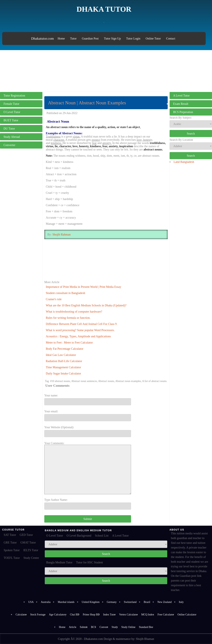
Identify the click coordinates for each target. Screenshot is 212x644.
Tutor (73, 38)
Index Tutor (109, 615)
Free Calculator (166, 615)
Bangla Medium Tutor (59, 562)
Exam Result (181, 104)
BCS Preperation (183, 112)
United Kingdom (91, 602)
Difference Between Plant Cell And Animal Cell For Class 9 (81, 324)
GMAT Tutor (28, 542)
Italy (181, 602)
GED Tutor (26, 535)
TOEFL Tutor (12, 558)
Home (61, 38)
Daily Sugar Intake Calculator (63, 373)
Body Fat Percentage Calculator (65, 349)
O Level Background (79, 536)
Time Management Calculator (63, 367)
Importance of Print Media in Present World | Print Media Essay (83, 287)
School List (102, 536)
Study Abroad (12, 137)
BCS (93, 627)
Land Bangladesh (184, 162)
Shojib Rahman (61, 234)
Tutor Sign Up (112, 38)
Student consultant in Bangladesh (65, 293)
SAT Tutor (10, 535)
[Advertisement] (106, 71)
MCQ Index (148, 615)
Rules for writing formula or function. (68, 318)
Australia (46, 602)
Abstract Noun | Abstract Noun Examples (87, 103)
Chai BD (75, 615)
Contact (171, 38)
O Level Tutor (12, 112)
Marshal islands (66, 602)
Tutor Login (133, 38)
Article (73, 627)
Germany (112, 602)
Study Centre (31, 558)
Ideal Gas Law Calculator (61, 355)
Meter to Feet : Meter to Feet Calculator (69, 342)
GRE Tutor (10, 542)
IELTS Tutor (31, 550)
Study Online (128, 627)
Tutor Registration (14, 95)
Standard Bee (146, 627)
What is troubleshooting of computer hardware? (74, 312)
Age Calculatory (58, 615)
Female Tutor (11, 104)
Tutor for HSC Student (90, 562)
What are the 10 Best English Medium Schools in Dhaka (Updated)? (86, 305)
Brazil (147, 602)
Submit (84, 627)
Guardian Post (90, 38)
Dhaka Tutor (104, 9)
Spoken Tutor (12, 550)
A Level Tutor (181, 95)
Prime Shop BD (91, 615)
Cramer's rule (54, 299)
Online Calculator (187, 615)
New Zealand (164, 602)
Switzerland (130, 602)
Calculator (21, 615)
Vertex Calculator (128, 615)
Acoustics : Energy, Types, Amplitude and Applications (78, 336)
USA (31, 602)
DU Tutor (9, 129)
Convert (104, 627)
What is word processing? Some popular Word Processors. (80, 330)
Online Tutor (153, 38)
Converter (9, 145)
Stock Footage (38, 615)
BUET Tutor (11, 120)
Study (115, 627)
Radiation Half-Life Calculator (64, 361)
